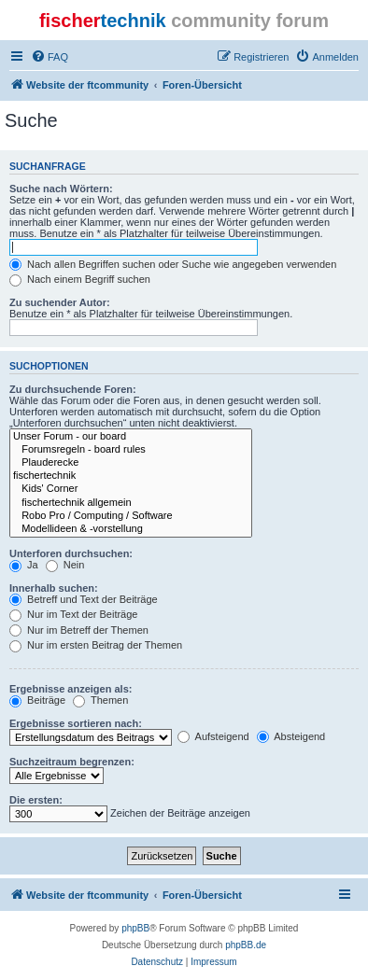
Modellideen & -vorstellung (131, 529)
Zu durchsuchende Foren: (73, 389)
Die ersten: (36, 800)
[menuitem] (50, 57)
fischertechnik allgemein (131, 503)
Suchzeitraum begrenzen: (72, 762)
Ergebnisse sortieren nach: (76, 723)
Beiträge (37, 700)
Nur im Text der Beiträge (73, 614)
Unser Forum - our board (131, 437)
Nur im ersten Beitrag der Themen (96, 645)
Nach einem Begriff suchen (80, 279)
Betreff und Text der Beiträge (84, 599)
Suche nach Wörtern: (61, 189)
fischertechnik (131, 476)
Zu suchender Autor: (60, 302)
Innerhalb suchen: (54, 588)
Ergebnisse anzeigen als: (71, 689)
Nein (65, 565)
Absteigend (291, 736)
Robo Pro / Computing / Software (131, 516)
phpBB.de (246, 945)
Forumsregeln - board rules (131, 450)
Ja (24, 565)
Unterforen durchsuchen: (71, 553)
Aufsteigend (213, 736)
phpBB (135, 928)
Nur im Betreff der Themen (79, 630)
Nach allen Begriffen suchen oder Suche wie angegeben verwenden (173, 264)
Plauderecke (131, 463)
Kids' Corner (131, 489)
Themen (100, 700)
